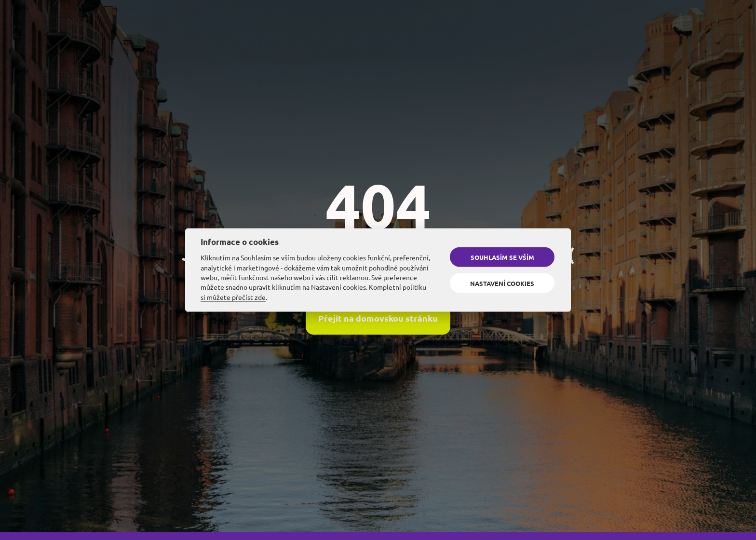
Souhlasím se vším (502, 257)
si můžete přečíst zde (233, 297)
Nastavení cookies (502, 283)
